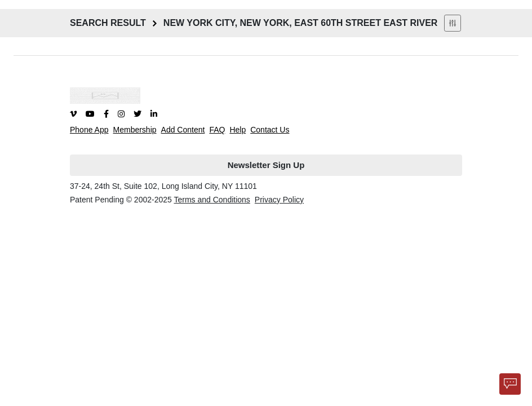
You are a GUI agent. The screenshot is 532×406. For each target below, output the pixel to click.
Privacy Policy (279, 200)
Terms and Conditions (212, 200)
